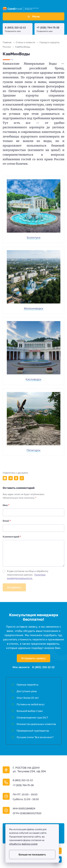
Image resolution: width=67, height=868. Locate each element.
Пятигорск (34, 450)
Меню (33, 16)
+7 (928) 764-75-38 (48, 27)
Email (7, 521)
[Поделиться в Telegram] (11, 478)
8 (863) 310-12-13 (15, 27)
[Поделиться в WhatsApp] (22, 478)
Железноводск (34, 308)
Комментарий (12, 537)
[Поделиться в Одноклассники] (16, 478)
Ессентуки (34, 237)
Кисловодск (33, 379)
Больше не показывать (32, 854)
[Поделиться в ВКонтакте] (5, 478)
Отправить (14, 587)
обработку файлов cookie (23, 844)
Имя (6, 505)
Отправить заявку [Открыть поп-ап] (33, 658)
